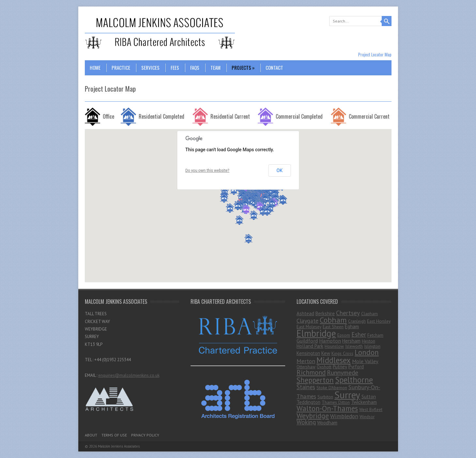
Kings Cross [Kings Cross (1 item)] (342, 353)
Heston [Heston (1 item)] (369, 341)
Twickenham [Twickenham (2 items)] (364, 402)
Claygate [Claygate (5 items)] (307, 321)
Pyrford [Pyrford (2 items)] (356, 367)
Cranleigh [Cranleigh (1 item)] (357, 321)
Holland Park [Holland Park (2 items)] (310, 346)
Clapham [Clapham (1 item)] (369, 314)
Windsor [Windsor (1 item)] (367, 417)
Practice (121, 67)
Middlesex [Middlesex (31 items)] (334, 360)
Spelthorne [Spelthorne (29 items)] (354, 380)
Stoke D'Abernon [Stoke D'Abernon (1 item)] (332, 388)
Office (108, 116)
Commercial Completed (299, 116)
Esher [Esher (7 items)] (359, 334)
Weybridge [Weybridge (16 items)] (313, 416)
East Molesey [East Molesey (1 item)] (309, 327)
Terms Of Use (114, 435)
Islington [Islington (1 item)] (372, 346)
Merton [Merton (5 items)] (306, 361)
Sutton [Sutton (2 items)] (369, 397)
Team (215, 67)
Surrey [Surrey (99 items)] (347, 395)
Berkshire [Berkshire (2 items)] (325, 313)
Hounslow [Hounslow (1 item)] (334, 346)
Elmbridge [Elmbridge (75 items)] (316, 333)
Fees (175, 67)
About (91, 435)
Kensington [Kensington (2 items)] (308, 353)
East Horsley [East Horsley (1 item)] (379, 321)
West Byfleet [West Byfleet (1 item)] (371, 409)
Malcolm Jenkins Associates (119, 446)
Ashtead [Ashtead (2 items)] (305, 313)
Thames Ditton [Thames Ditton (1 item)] (336, 402)
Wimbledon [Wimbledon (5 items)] (344, 416)
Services (150, 67)
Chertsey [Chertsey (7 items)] (348, 313)
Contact (274, 67)
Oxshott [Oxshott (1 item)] (324, 367)
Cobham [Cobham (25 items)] (333, 320)
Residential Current (230, 116)
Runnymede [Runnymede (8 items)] (343, 372)
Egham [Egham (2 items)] (352, 326)
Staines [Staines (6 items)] (306, 387)
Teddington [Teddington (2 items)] (308, 402)
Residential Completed (161, 116)
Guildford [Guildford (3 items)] (307, 341)
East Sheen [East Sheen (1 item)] (333, 327)
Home (95, 67)
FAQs (195, 67)
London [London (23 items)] (367, 352)
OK (280, 170)
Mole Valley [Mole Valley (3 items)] (365, 361)
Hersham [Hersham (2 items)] (351, 341)
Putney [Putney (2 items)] (340, 367)
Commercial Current (369, 116)
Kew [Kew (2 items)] (326, 353)
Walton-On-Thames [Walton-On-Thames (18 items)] (327, 408)
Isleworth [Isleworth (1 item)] (354, 346)
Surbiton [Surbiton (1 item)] (325, 397)
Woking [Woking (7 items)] (306, 422)
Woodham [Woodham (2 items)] (327, 423)
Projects (243, 67)
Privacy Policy (145, 435)
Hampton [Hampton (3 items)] (330, 341)
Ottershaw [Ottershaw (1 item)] (306, 367)
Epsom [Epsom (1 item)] (344, 335)
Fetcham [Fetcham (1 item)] (375, 335)
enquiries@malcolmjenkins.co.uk (129, 375)
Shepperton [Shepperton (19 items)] (315, 380)
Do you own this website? (207, 170)
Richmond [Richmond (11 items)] (311, 372)
